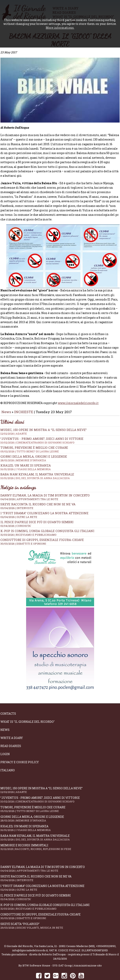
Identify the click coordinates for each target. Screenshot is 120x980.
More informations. (60, 28)
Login (5, 743)
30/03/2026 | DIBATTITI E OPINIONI (23, 532)
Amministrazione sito (88, 954)
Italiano (8, 759)
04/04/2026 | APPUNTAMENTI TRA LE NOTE (29, 488)
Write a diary (12, 727)
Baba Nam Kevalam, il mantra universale (60, 465)
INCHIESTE (24, 401)
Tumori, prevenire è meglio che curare (60, 438)
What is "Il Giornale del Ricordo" (28, 710)
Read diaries (11, 735)
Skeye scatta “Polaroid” (60, 914)
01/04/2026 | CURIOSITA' (16, 514)
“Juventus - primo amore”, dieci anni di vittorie (60, 429)
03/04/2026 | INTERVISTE (17, 497)
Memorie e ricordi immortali (60, 836)
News (6, 401)
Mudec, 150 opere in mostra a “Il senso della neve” (60, 420)
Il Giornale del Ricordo (18, 935)
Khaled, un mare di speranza (60, 817)
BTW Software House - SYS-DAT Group (47, 954)
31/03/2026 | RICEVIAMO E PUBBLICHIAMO (28, 523)
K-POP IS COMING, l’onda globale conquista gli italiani (47, 520)
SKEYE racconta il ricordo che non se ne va (38, 493)
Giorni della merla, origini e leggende (60, 447)
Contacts (8, 702)
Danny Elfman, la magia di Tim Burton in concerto (45, 484)
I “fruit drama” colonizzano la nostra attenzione (44, 502)
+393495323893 (106, 935)
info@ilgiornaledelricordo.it (30, 939)
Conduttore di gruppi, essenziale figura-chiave (42, 528)
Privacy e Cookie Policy (20, 751)
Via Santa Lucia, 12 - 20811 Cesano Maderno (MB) (64, 935)
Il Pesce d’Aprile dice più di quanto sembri (37, 511)
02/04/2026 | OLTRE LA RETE (19, 506)
